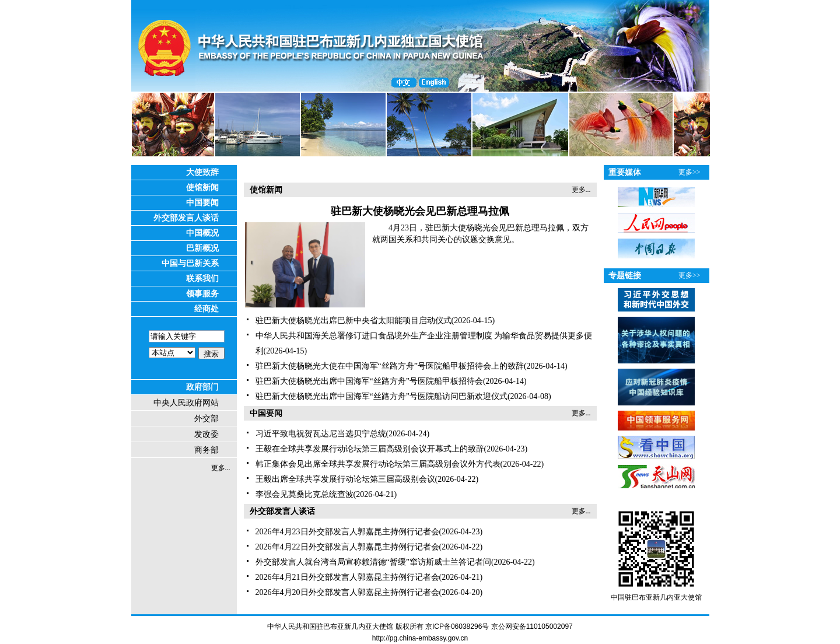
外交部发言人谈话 (186, 218)
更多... (221, 468)
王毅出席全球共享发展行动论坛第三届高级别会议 (345, 479)
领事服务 (202, 294)
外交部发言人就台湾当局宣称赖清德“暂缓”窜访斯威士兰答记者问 (373, 562)
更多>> (689, 172)
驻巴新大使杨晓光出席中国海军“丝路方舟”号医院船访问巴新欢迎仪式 (381, 396)
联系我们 (202, 279)
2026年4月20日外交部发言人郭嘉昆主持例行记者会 (347, 592)
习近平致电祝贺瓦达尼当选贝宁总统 (321, 434)
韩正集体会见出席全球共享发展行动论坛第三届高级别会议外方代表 (378, 464)
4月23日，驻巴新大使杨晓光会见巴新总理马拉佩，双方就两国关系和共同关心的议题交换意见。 (480, 234)
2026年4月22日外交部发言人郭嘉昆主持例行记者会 (347, 547)
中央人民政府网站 (186, 403)
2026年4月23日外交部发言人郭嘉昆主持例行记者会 (347, 532)
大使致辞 (202, 172)
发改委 (206, 434)
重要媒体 (625, 172)
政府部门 (202, 387)
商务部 (206, 450)
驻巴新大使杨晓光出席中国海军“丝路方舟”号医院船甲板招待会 (369, 381)
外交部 (206, 419)
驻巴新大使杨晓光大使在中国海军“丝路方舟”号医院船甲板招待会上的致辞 (390, 366)
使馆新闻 (202, 188)
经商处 (206, 309)
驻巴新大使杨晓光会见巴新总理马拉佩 (420, 211)
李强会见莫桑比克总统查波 (304, 494)
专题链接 (625, 276)
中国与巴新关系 (190, 263)
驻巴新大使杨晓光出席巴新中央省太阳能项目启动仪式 (353, 321)
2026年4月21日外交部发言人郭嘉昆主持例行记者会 (347, 577)
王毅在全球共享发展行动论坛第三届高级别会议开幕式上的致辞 (370, 449)
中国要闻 (202, 203)
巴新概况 (202, 248)
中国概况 (202, 233)
